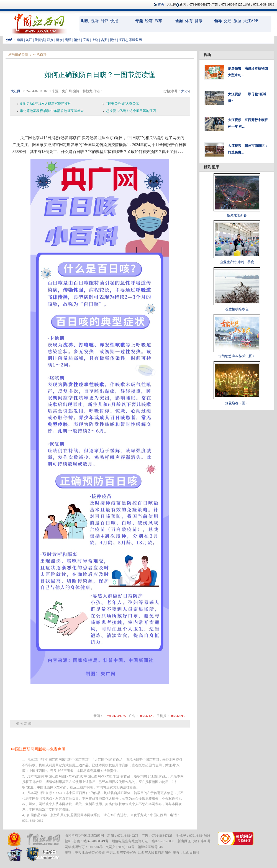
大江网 (16, 91)
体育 (189, 21)
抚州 (113, 40)
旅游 (237, 21)
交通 (228, 21)
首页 (161, 4)
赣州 (77, 40)
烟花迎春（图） (237, 403)
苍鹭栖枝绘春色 (237, 309)
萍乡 (50, 40)
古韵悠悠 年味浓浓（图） (237, 356)
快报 (114, 21)
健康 (199, 21)
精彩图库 (211, 167)
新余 (59, 40)
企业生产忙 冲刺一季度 (237, 262)
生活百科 (40, 55)
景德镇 (40, 40)
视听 (95, 21)
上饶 (95, 40)
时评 (104, 21)
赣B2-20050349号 (96, 841)
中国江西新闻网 (92, 836)
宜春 (86, 40)
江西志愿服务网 (130, 40)
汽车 (158, 21)
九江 (29, 40)
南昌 (20, 40)
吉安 (104, 40)
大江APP (251, 21)
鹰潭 (68, 40)
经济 (149, 21)
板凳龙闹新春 (237, 215)
